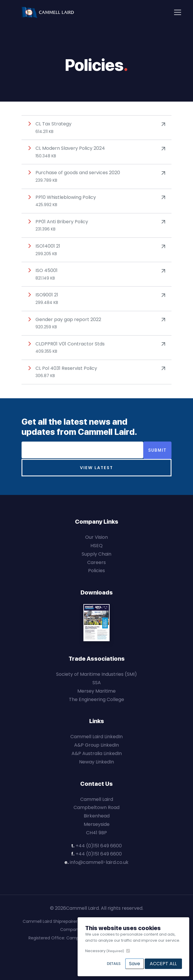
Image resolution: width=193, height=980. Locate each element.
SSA (97, 683)
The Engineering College (96, 699)
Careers (96, 562)
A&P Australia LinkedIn (97, 753)
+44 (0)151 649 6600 (99, 846)
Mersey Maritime (96, 691)
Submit (157, 450)
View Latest (96, 468)
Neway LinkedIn (96, 762)
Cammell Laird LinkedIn (96, 737)
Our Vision (96, 537)
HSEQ (96, 546)
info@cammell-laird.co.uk (99, 862)
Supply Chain (96, 554)
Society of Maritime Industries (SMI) (96, 674)
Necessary (105, 951)
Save (135, 964)
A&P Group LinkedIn (96, 745)
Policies (96, 571)
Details (114, 964)
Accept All (163, 964)
